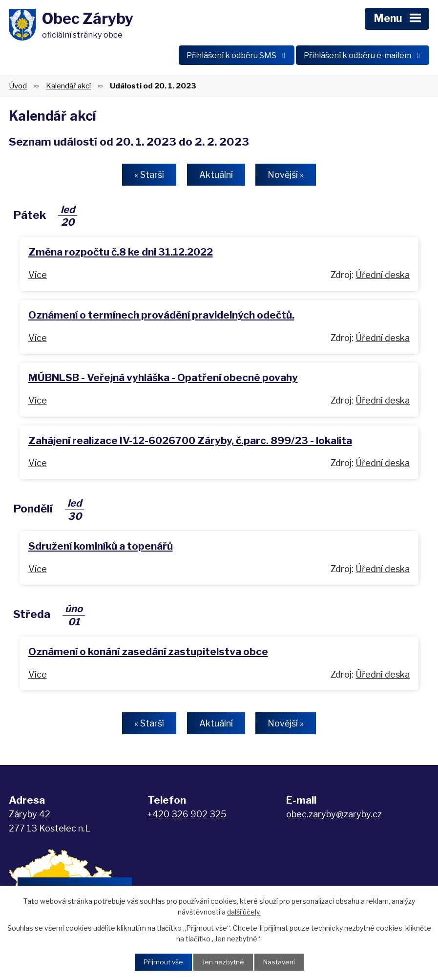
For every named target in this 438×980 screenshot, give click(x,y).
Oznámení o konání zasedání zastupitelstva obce (148, 653)
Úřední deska (383, 277)
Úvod (18, 88)
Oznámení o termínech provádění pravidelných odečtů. (161, 317)
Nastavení (280, 962)
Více (38, 277)
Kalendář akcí (68, 88)
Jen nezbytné (223, 962)
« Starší (147, 177)
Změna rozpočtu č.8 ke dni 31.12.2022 (121, 254)
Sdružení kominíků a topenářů (101, 548)
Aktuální (216, 177)
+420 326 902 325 (187, 816)
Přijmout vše (162, 962)
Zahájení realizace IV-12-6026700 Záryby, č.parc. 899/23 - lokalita (190, 442)
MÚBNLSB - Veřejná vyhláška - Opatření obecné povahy (163, 380)
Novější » (288, 177)
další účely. (244, 911)
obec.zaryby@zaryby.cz (334, 816)
